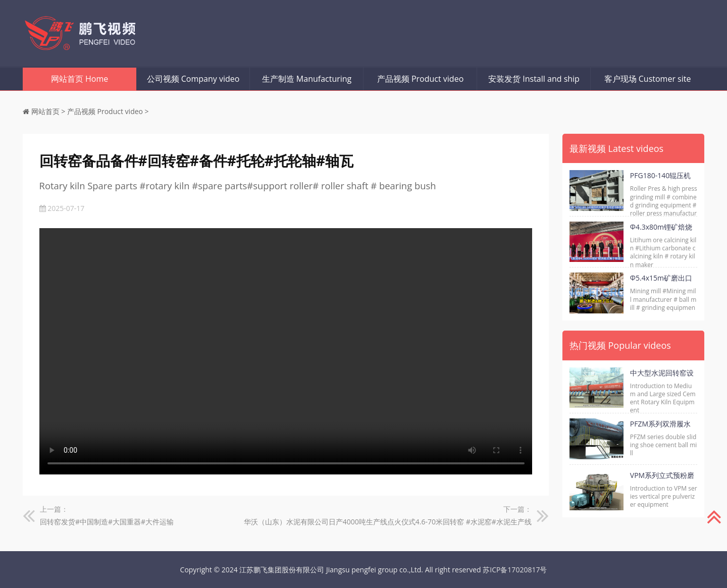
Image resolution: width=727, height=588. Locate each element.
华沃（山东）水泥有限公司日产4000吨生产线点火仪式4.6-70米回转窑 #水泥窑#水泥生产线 (388, 522)
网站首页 (45, 111)
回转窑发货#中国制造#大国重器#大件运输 (107, 522)
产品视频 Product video (421, 79)
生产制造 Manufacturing (307, 79)
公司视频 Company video (193, 79)
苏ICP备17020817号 (515, 570)
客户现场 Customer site (648, 79)
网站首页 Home (80, 79)
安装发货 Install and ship (534, 79)
